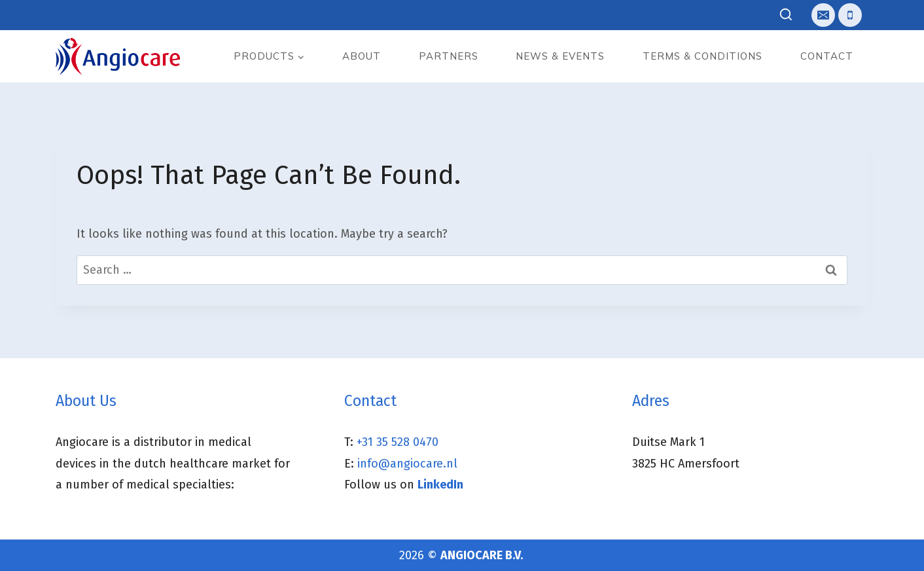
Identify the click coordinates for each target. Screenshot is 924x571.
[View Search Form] (786, 15)
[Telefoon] (850, 15)
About (362, 56)
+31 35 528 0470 (398, 442)
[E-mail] (823, 15)
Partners (449, 56)
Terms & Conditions (702, 56)
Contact (827, 56)
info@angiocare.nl (407, 464)
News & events (560, 56)
